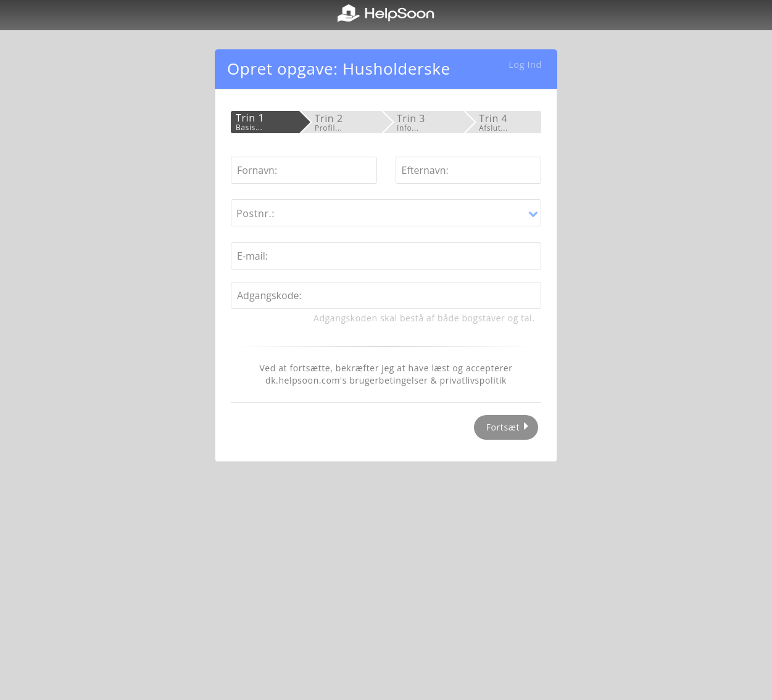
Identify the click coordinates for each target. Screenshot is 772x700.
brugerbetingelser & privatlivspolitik (428, 380)
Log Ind (525, 64)
